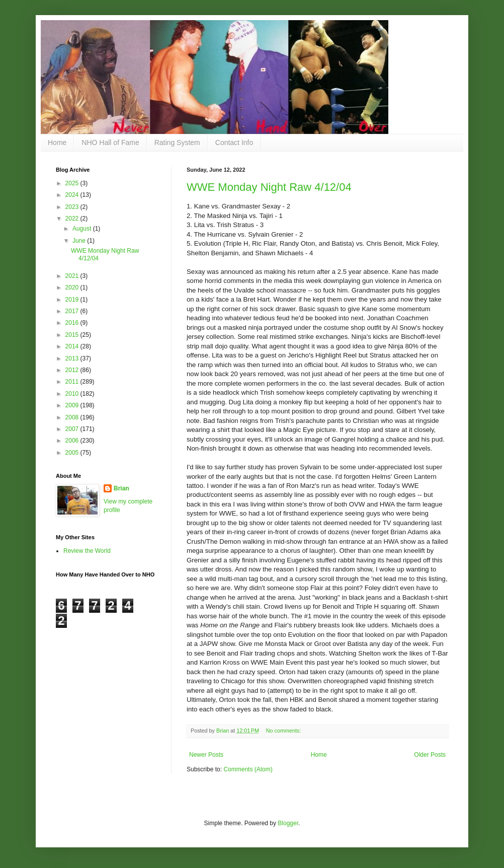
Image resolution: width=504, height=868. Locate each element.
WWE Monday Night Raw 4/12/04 (269, 187)
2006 (73, 441)
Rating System (177, 142)
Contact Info (234, 142)
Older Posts (430, 755)
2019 (73, 300)
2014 (73, 346)
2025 (73, 183)
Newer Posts (206, 755)
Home (57, 142)
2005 (73, 453)
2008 (73, 417)
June (80, 241)
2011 (73, 382)
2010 (73, 394)
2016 (73, 323)
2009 (73, 405)
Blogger (288, 823)
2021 (73, 276)
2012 (73, 370)
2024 (73, 195)
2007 (73, 429)
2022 (73, 219)
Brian (121, 488)
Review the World (87, 551)
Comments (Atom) (248, 769)
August (83, 229)
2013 (73, 358)
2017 (73, 311)
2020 (73, 287)
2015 (73, 335)
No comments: (284, 731)
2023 (73, 207)
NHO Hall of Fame (110, 142)
